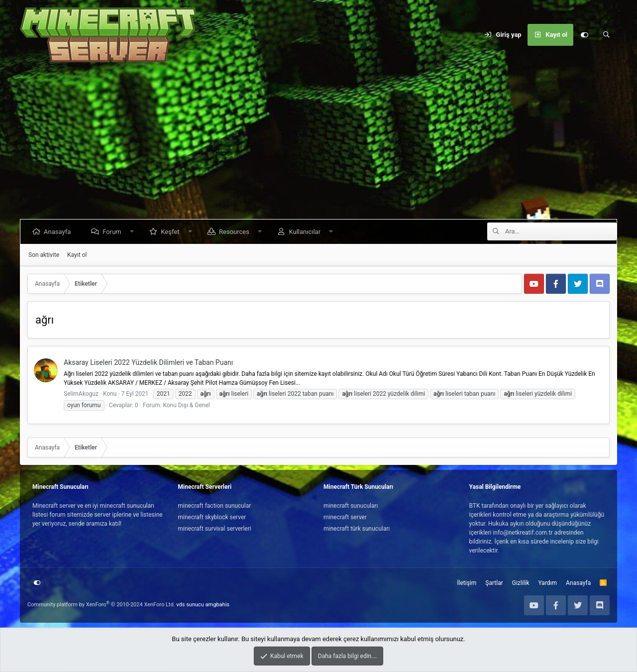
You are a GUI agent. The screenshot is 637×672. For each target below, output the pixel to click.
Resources (236, 232)
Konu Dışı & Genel (186, 405)
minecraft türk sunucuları (357, 529)
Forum (114, 232)
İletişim (467, 583)
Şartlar (494, 583)
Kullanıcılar (307, 232)
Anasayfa (59, 232)
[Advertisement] (318, 144)
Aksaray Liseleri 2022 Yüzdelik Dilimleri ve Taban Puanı (148, 362)
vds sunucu (190, 605)
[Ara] (606, 35)
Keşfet (172, 232)
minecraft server (345, 517)
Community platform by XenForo (101, 605)
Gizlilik (521, 583)
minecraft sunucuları (351, 506)
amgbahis (217, 605)
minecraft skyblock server (212, 517)
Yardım (548, 583)
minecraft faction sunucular (215, 506)
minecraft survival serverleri (215, 529)
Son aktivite (44, 255)
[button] (134, 232)
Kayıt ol (77, 255)
